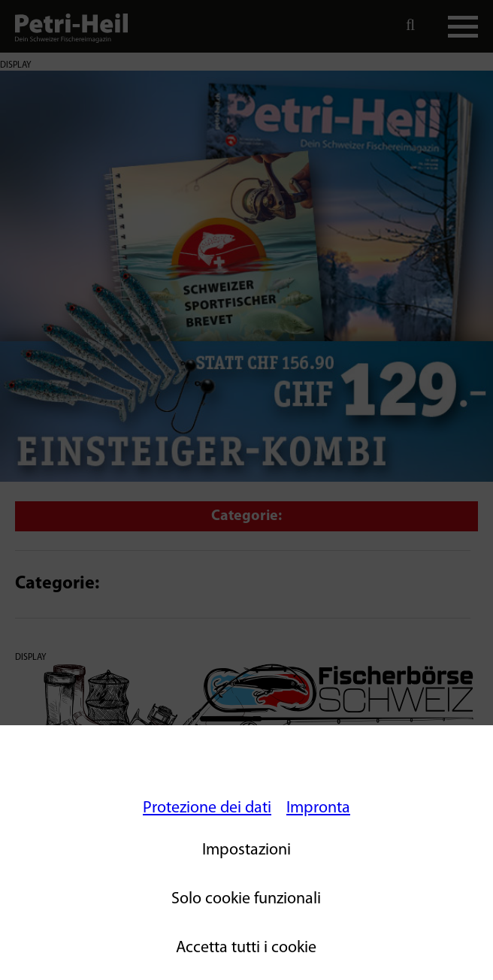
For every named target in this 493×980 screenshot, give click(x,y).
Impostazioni (246, 850)
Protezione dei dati (207, 808)
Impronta (318, 808)
